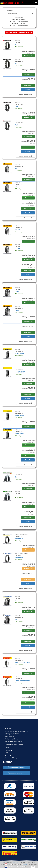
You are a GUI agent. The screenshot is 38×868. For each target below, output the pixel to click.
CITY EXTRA (19, 539)
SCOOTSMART (20, 353)
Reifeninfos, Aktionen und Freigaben (16, 731)
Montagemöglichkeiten (12, 739)
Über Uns (8, 729)
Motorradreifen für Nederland (15, 867)
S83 (16, 600)
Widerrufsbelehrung (11, 758)
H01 (16, 45)
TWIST (17, 292)
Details (28, 89)
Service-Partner (10, 736)
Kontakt (7, 748)
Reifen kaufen (28, 56)
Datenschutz (9, 755)
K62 (16, 168)
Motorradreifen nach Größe (13, 742)
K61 (16, 477)
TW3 (16, 106)
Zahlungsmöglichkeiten (12, 734)
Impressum (8, 750)
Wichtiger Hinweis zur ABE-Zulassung (19, 32)
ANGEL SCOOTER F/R (22, 662)
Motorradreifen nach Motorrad (14, 744)
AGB (6, 753)
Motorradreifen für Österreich (15, 864)
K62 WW (17, 230)
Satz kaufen (28, 85)
